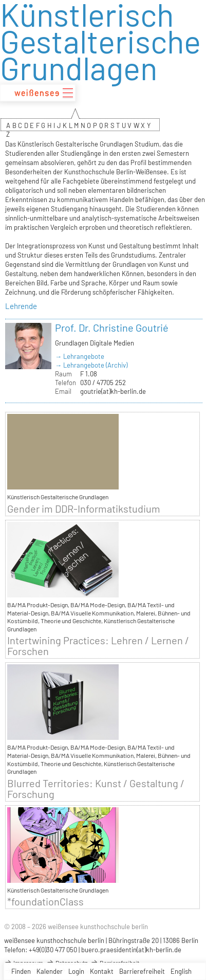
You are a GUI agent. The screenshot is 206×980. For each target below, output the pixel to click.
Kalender (50, 971)
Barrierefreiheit (142, 971)
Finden (21, 971)
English (181, 971)
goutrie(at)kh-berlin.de (113, 391)
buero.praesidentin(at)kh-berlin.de (131, 950)
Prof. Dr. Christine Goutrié (112, 328)
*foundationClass (45, 902)
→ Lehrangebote (80, 356)
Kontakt (102, 971)
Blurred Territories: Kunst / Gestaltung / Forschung (96, 789)
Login (76, 971)
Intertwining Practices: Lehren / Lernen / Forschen (98, 646)
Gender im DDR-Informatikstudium (84, 509)
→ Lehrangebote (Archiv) (91, 365)
